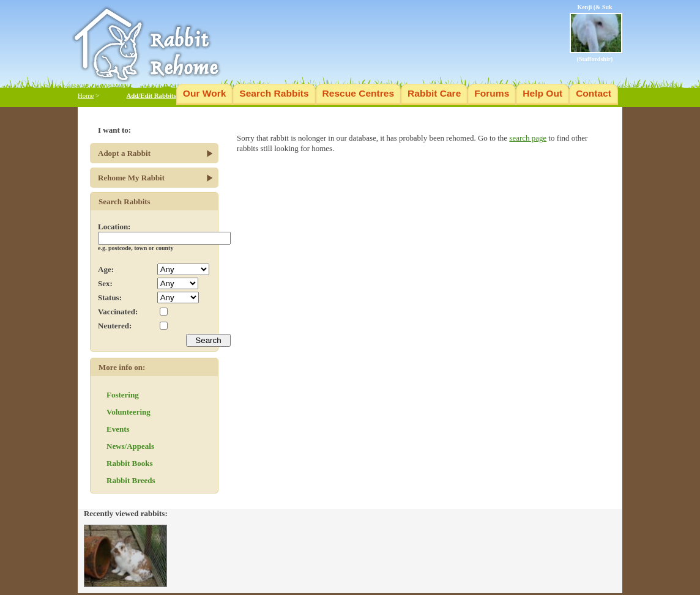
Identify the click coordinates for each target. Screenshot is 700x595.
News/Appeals (130, 446)
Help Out (542, 93)
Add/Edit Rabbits (151, 95)
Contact (594, 93)
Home (86, 95)
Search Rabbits (274, 93)
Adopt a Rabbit (124, 153)
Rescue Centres (359, 93)
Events (118, 429)
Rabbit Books (130, 463)
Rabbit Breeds (131, 480)
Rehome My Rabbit (131, 178)
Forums (492, 93)
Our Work (205, 93)
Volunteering (128, 412)
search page (528, 138)
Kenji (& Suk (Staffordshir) (596, 33)
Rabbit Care (434, 93)
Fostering (123, 395)
